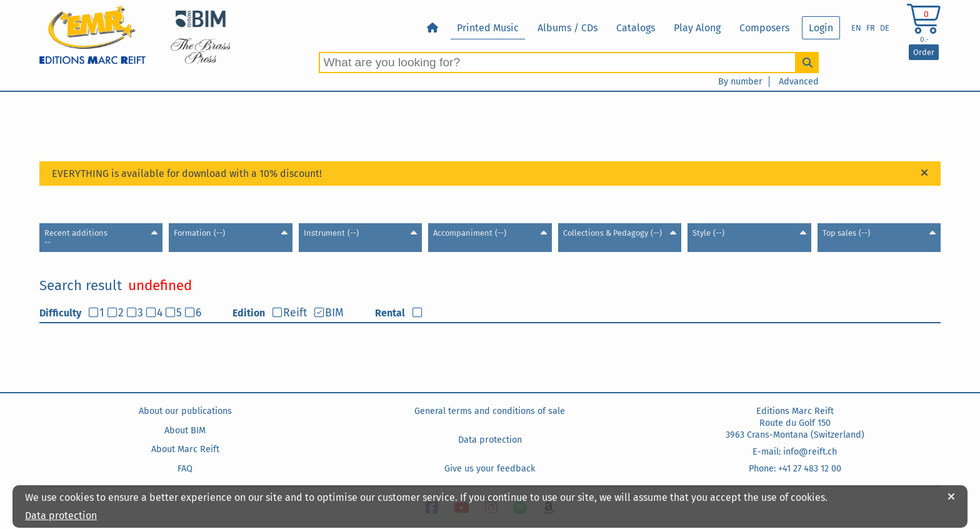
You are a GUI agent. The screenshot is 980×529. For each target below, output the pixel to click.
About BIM (185, 431)
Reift (295, 313)
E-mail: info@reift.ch (795, 452)
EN (856, 28)
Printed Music (488, 28)
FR (871, 28)
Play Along (697, 28)
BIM (334, 313)
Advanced (799, 82)
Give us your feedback (490, 469)
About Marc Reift (185, 449)
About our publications (185, 411)
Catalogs (636, 28)
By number (740, 82)
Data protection (490, 440)
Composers (764, 28)
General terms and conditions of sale (490, 411)
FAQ (185, 469)
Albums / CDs (567, 28)
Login (821, 28)
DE (885, 28)
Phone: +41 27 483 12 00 (795, 469)
